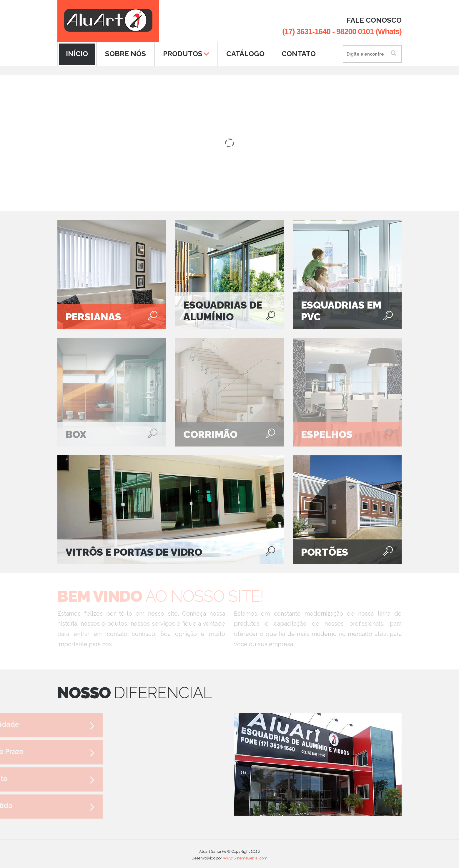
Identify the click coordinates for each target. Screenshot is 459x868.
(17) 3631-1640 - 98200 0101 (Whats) (342, 31)
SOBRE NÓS (125, 54)
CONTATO (299, 54)
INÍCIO (77, 54)
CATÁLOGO (245, 54)
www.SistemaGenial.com (245, 856)
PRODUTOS (186, 54)
